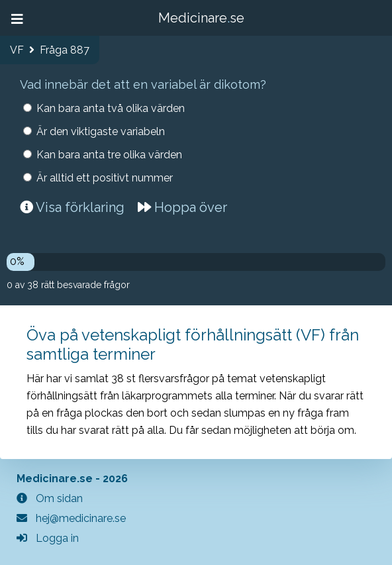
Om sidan (50, 498)
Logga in (48, 538)
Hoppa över (182, 207)
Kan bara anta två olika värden (111, 108)
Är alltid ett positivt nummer (105, 178)
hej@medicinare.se (71, 518)
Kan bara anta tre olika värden (109, 155)
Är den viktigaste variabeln (101, 131)
